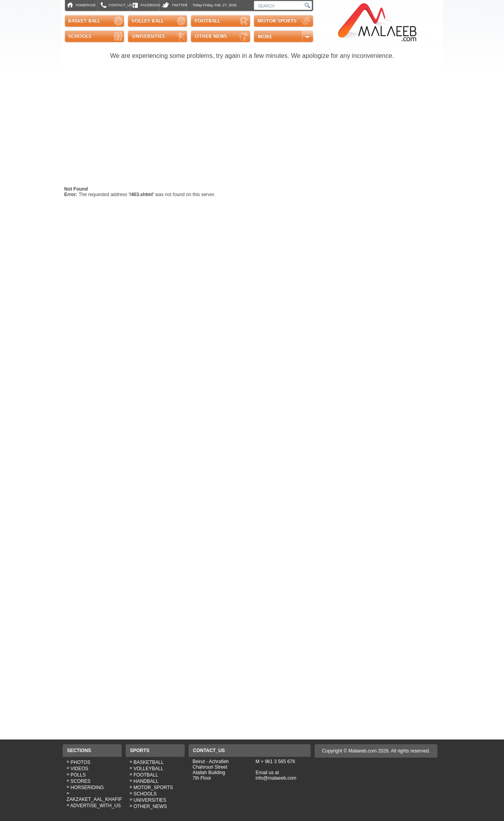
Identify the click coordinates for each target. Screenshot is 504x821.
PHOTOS (80, 762)
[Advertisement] (251, 127)
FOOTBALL (146, 775)
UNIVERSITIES (150, 800)
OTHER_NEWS (150, 806)
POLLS (78, 775)
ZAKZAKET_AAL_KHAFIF (94, 799)
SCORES (81, 781)
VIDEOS (79, 769)
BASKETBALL (149, 762)
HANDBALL (146, 781)
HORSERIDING (87, 788)
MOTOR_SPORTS (153, 788)
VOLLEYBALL (148, 769)
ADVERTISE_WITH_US (95, 806)
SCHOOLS (145, 794)
